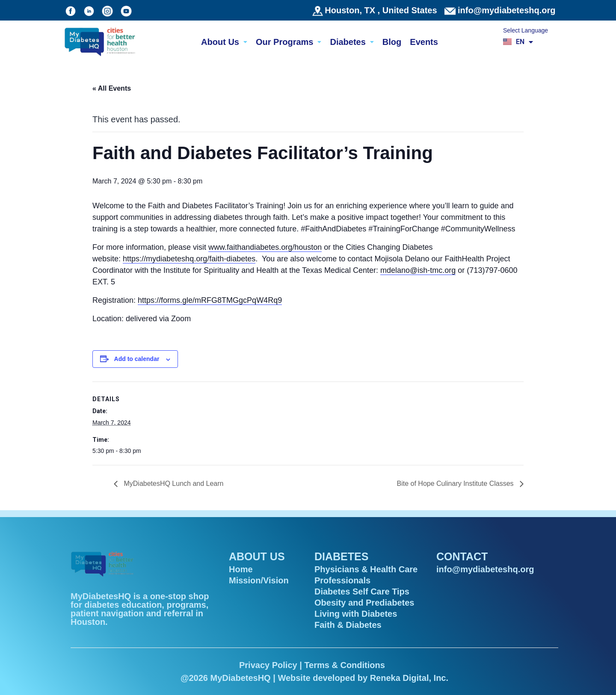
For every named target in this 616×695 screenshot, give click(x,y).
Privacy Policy (268, 665)
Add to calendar (137, 359)
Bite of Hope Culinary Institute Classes (456, 484)
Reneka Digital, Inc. (409, 678)
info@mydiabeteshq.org (506, 10)
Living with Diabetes (356, 614)
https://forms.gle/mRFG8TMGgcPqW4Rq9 (210, 300)
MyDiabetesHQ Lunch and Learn (173, 484)
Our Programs (289, 42)
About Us (224, 42)
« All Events (112, 88)
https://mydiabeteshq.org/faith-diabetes (189, 259)
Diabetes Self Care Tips (362, 591)
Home (241, 569)
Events (424, 42)
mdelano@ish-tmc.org (418, 270)
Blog (392, 42)
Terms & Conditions (345, 665)
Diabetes (352, 42)
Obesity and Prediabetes (364, 603)
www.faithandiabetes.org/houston (265, 247)
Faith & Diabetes (348, 625)
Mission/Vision (259, 580)
